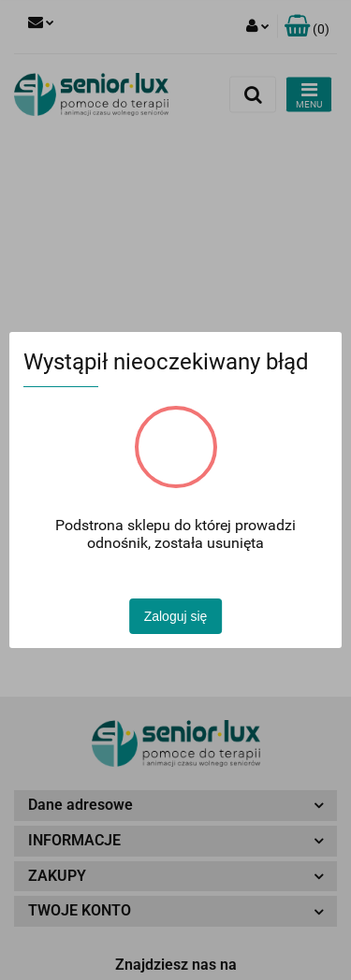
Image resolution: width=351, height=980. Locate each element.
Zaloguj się (176, 616)
